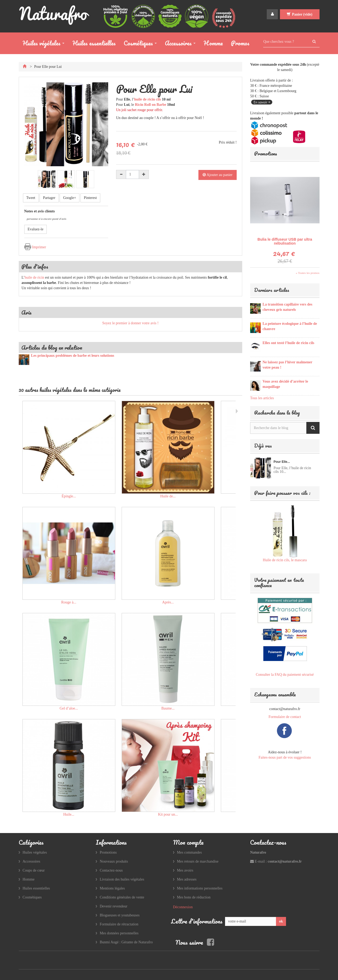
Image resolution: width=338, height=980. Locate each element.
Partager (49, 198)
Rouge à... (69, 602)
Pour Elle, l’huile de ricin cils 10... (292, 470)
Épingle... (69, 496)
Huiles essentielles (94, 43)
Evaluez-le (36, 229)
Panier (299, 14)
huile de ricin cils (147, 99)
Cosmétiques (138, 44)
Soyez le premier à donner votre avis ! (130, 323)
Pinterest (90, 198)
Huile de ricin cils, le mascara (285, 560)
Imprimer (39, 247)
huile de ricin (34, 277)
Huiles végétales (42, 44)
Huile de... (168, 496)
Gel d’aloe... (69, 708)
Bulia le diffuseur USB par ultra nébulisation (285, 241)
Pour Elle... (282, 462)
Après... (168, 602)
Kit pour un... (168, 814)
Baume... (168, 708)
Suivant (237, 411)
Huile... (69, 814)
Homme (213, 43)
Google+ (70, 198)
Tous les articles (262, 398)
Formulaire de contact (285, 717)
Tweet (31, 198)
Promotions (266, 153)
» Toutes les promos (308, 273)
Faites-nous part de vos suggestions (285, 757)
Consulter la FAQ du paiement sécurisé (285, 675)
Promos (240, 43)
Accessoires (178, 44)
